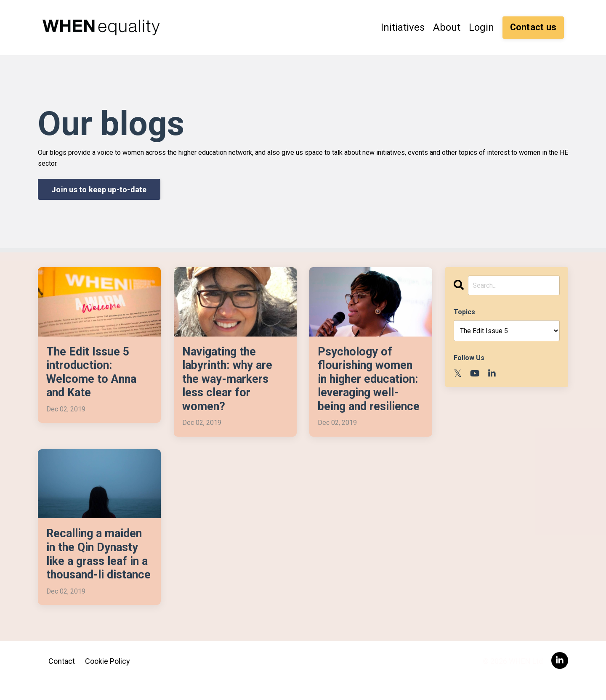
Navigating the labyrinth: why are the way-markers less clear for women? (229, 380)
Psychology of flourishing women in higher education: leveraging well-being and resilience (371, 380)
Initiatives (403, 27)
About (447, 27)
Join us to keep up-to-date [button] (99, 189)
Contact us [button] (533, 27)
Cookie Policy (108, 679)
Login (481, 27)
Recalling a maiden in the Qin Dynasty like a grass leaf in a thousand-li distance (97, 564)
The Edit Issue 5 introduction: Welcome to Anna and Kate (93, 373)
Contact (62, 679)
